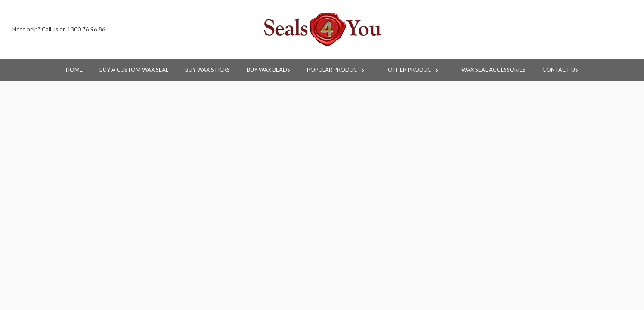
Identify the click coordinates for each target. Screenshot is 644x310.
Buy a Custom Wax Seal (134, 70)
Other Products (416, 70)
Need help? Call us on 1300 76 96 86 (59, 29)
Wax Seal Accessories (494, 70)
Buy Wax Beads (268, 70)
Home (74, 70)
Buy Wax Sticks (207, 70)
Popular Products (339, 70)
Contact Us (560, 70)
